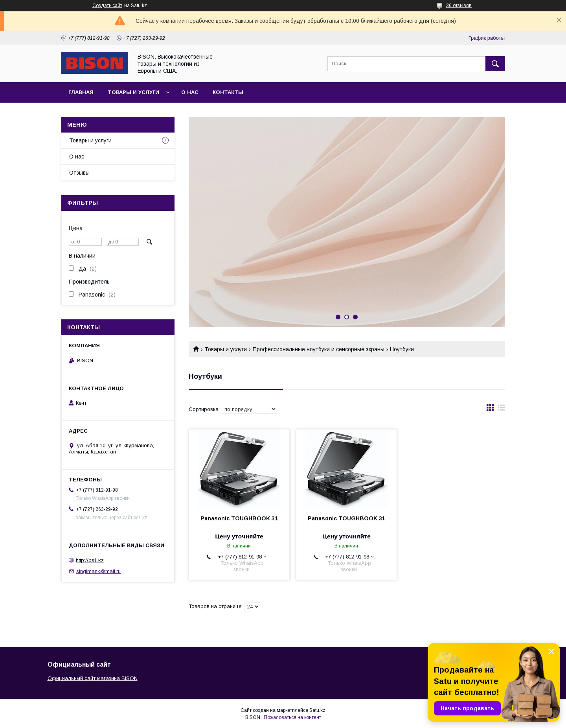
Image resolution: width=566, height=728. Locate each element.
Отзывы (79, 173)
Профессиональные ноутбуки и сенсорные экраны (319, 349)
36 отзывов (459, 6)
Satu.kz (317, 710)
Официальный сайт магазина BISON (93, 678)
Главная (81, 92)
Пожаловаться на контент (292, 717)
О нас (190, 92)
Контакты (228, 92)
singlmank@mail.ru (98, 571)
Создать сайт (107, 6)
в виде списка (501, 409)
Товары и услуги (133, 92)
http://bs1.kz (90, 560)
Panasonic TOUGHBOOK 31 (239, 518)
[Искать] (495, 64)
